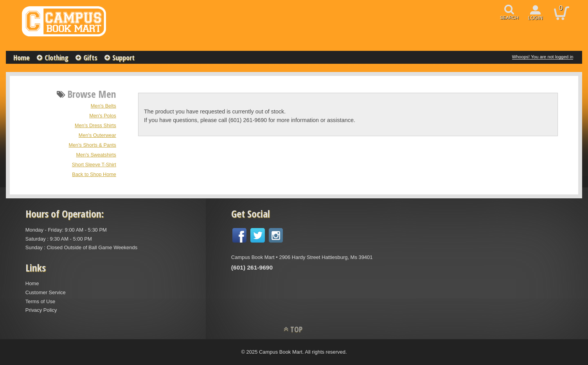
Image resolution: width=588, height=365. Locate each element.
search (509, 18)
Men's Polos (103, 116)
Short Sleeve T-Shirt (94, 165)
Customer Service (46, 292)
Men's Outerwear (97, 135)
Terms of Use (40, 301)
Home (22, 58)
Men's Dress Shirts (95, 126)
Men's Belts (103, 106)
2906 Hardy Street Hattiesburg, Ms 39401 (326, 257)
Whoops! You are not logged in (543, 57)
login (536, 18)
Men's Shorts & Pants (93, 145)
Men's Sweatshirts (96, 155)
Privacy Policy (41, 310)
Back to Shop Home (94, 174)
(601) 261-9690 (252, 267)
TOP (296, 329)
